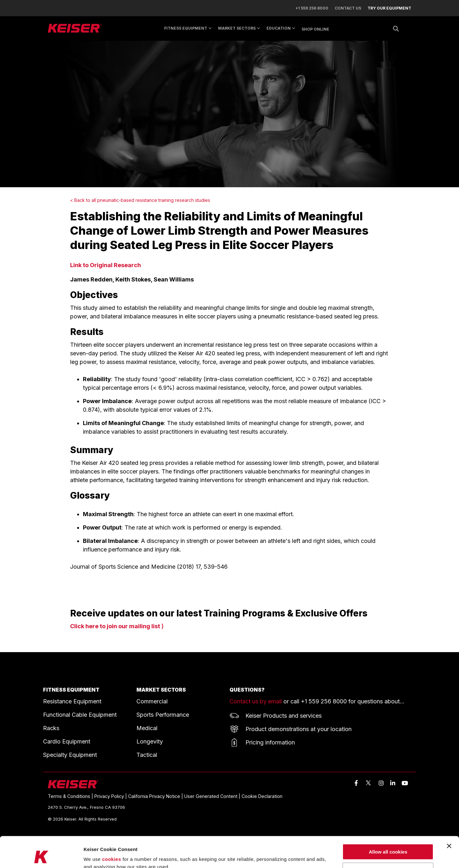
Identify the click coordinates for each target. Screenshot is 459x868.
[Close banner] (449, 817)
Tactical (147, 755)
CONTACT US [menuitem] (348, 8)
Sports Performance (163, 715)
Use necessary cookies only (388, 842)
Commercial (152, 701)
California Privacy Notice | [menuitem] (156, 796)
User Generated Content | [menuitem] (213, 796)
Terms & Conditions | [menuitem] (71, 796)
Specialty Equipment (70, 755)
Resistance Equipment (72, 701)
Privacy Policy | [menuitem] (111, 796)
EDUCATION (281, 28)
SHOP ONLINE (315, 29)
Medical (147, 728)
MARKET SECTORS (239, 28)
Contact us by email (256, 701)
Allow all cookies (388, 823)
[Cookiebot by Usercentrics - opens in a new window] (41, 856)
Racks (51, 728)
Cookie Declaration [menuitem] (262, 796)
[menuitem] (386, 8)
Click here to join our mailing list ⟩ (117, 626)
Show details (98, 855)
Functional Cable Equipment (80, 715)
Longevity (150, 741)
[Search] (396, 28)
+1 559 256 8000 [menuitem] (312, 8)
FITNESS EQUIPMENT (71, 690)
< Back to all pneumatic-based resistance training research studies (140, 200)
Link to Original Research (106, 265)
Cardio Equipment (67, 741)
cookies (111, 830)
